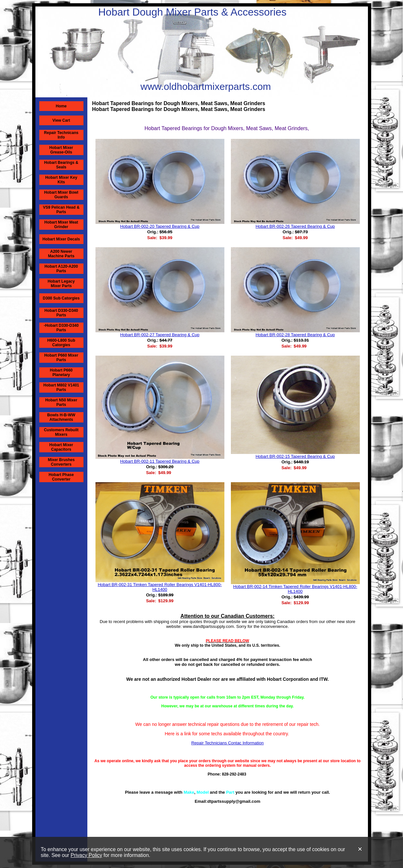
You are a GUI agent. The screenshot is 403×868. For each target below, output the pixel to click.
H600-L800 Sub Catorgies (61, 343)
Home (61, 106)
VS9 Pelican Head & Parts (61, 210)
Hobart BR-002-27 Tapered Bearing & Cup (160, 335)
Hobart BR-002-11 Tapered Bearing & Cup (160, 461)
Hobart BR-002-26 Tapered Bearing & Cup (295, 226)
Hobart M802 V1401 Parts (61, 387)
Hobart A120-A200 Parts (61, 269)
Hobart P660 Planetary (61, 373)
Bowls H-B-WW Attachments (61, 417)
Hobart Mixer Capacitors (61, 447)
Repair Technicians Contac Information (227, 743)
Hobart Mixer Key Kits (61, 180)
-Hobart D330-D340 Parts (61, 328)
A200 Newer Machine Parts (61, 254)
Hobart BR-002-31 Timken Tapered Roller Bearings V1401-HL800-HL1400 (160, 587)
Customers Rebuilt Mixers (61, 432)
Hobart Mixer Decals (61, 239)
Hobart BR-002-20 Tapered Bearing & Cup (160, 226)
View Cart (61, 120)
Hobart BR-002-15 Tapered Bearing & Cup (295, 456)
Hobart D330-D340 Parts (61, 313)
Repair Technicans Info (61, 135)
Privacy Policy (86, 855)
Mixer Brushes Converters (61, 462)
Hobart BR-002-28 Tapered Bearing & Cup (295, 335)
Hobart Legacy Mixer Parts (61, 284)
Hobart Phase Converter (61, 477)
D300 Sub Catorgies (61, 298)
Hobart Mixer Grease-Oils (61, 150)
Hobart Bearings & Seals (61, 165)
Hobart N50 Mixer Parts (61, 402)
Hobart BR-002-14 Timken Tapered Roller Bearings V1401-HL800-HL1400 (295, 589)
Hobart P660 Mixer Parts (61, 358)
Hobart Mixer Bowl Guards (61, 195)
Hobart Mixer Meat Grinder (61, 225)
